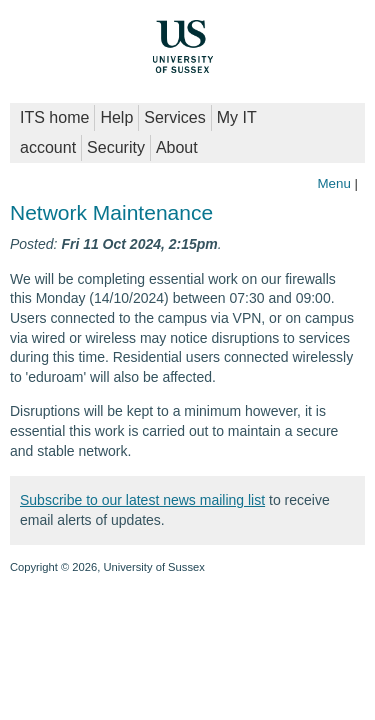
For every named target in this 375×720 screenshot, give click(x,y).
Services (174, 117)
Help (116, 117)
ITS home (54, 117)
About (177, 147)
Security (116, 147)
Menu (333, 183)
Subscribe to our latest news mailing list (142, 500)
